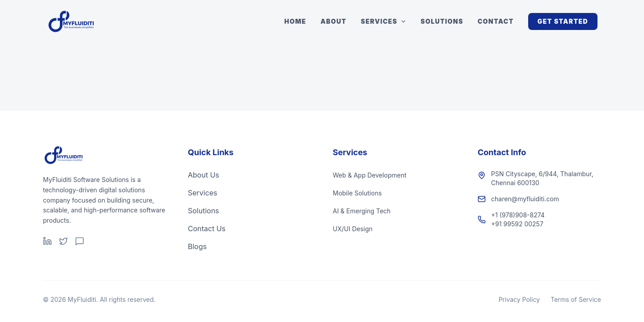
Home (295, 21)
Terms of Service (576, 299)
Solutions (442, 21)
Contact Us (207, 229)
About (334, 21)
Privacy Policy (519, 299)
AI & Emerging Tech (362, 211)
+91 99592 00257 (517, 224)
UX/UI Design (353, 229)
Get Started (563, 21)
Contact (496, 21)
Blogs (197, 246)
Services (384, 21)
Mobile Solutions (357, 193)
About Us (203, 175)
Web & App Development (370, 175)
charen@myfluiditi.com (525, 199)
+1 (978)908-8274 (518, 215)
